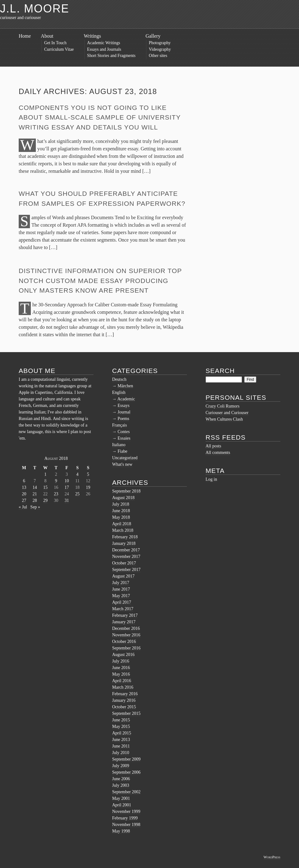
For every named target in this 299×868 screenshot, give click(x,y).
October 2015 (124, 707)
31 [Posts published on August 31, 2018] (67, 500)
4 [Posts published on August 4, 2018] (77, 474)
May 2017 (121, 596)
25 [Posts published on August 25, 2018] (78, 494)
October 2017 (124, 563)
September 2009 (126, 759)
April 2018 (122, 524)
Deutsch (119, 379)
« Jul (23, 507)
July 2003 (121, 785)
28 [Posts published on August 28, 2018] (35, 500)
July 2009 (121, 766)
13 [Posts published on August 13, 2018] (24, 487)
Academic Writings (104, 43)
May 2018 (121, 517)
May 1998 (121, 831)
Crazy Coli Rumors (223, 406)
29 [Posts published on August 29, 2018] (45, 500)
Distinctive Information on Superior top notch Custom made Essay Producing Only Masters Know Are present (100, 281)
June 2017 (121, 589)
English (119, 392)
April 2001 (122, 805)
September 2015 (126, 713)
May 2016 (121, 674)
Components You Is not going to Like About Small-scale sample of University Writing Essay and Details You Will (100, 117)
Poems (123, 419)
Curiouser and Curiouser (227, 413)
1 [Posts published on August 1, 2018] (45, 474)
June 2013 (121, 740)
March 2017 (123, 609)
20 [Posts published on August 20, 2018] (24, 494)
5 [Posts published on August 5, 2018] (88, 474)
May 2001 (121, 798)
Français (119, 425)
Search (220, 371)
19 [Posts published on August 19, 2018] (88, 487)
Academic (126, 399)
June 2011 (121, 746)
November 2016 (126, 635)
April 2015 (122, 733)
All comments (218, 453)
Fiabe (123, 451)
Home (25, 36)
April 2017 (122, 602)
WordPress (272, 857)
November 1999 (126, 811)
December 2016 (126, 628)
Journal (124, 412)
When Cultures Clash (224, 419)
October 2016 (124, 642)
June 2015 (121, 720)
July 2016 (121, 661)
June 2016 (121, 668)
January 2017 (124, 622)
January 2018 (124, 543)
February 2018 (125, 537)
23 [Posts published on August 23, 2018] (56, 494)
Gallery (153, 36)
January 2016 (124, 700)
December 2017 (126, 550)
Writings (92, 36)
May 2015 (121, 726)
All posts (213, 446)
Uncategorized (125, 458)
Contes (124, 432)
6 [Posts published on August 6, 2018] (24, 481)
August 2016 (123, 655)
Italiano (119, 445)
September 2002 (126, 792)
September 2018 (126, 491)
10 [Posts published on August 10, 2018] (67, 481)
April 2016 (122, 681)
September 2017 (126, 570)
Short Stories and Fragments (112, 56)
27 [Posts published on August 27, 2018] (24, 500)
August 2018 (123, 498)
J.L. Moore (35, 9)
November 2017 (126, 557)
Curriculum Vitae (59, 49)
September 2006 (126, 772)
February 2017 (125, 615)
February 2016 (125, 694)
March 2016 (123, 687)
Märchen (126, 386)
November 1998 (126, 825)
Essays (124, 406)
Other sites (158, 56)
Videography (160, 49)
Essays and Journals (104, 49)
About (47, 36)
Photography (160, 43)
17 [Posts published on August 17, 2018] (67, 487)
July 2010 (121, 753)
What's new (122, 464)
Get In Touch (55, 43)
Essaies (124, 438)
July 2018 (121, 504)
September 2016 (126, 648)
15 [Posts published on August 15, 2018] (45, 487)
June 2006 (121, 779)
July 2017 (121, 583)
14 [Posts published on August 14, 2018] (35, 487)
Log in (211, 479)
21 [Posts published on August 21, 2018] (35, 494)
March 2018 (123, 530)
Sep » (35, 507)
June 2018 (121, 511)
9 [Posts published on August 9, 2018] (56, 481)
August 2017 (123, 576)
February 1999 (125, 818)
